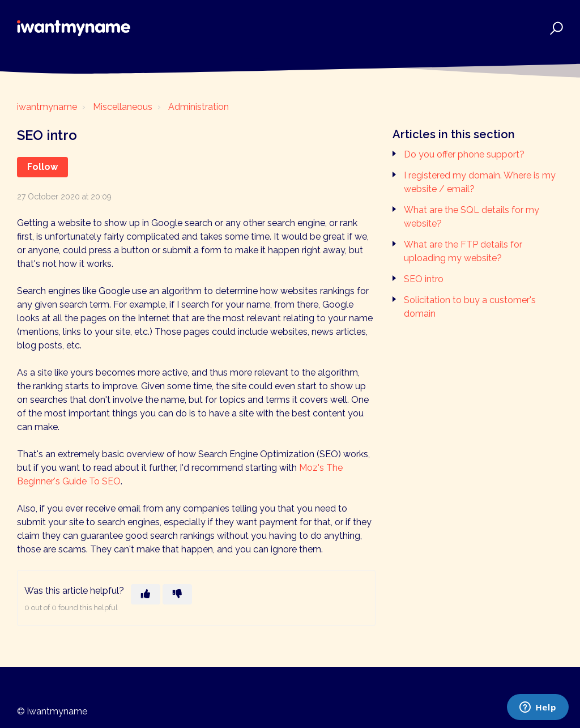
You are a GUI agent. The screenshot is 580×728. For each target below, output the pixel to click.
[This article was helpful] (146, 594)
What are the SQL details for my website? (472, 217)
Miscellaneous (123, 107)
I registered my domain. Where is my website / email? (480, 182)
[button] (555, 28)
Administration (199, 107)
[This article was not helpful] (177, 594)
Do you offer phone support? (464, 154)
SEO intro (424, 279)
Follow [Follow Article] (42, 167)
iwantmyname (47, 107)
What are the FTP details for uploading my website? (463, 251)
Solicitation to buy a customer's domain (470, 307)
